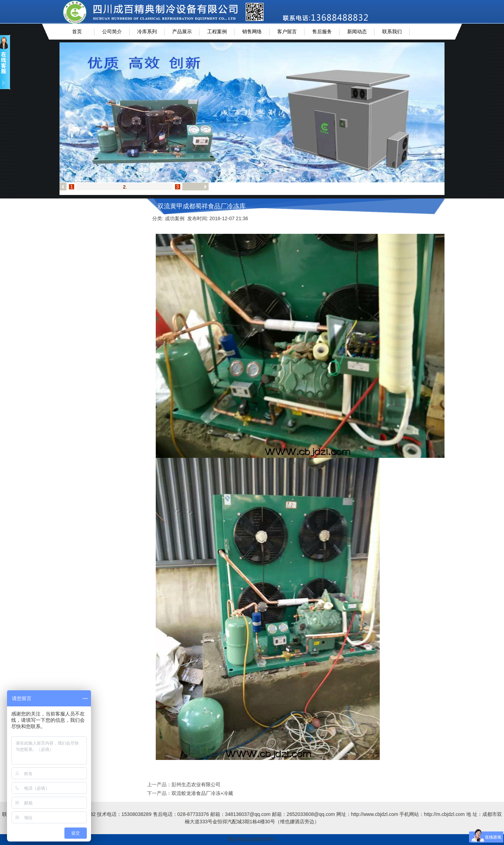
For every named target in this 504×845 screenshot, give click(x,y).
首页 (77, 32)
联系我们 (392, 32)
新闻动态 (357, 32)
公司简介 (112, 32)
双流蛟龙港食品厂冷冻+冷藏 (202, 793)
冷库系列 (147, 32)
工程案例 (217, 32)
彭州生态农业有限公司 (196, 784)
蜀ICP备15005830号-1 (252, 839)
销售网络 (252, 32)
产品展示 (182, 32)
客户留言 (287, 32)
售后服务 (322, 32)
